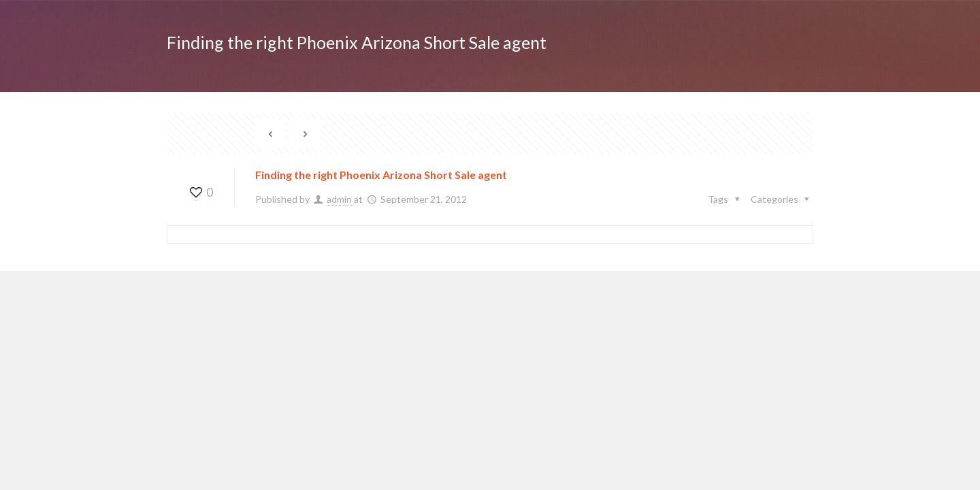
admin (339, 199)
